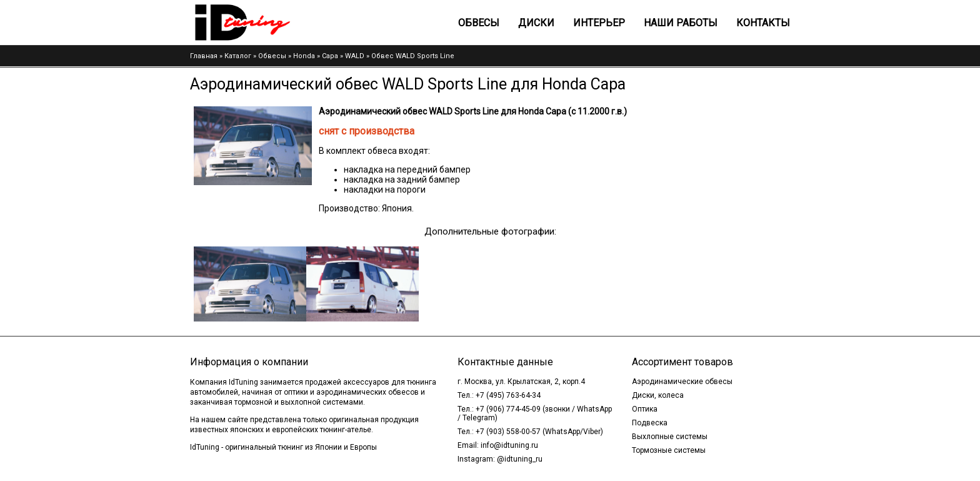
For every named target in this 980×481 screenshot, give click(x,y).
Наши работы (681, 23)
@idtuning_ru (520, 459)
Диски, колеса (658, 395)
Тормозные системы (669, 450)
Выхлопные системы (670, 437)
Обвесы (479, 23)
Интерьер (599, 23)
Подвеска (650, 423)
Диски (536, 23)
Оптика (645, 409)
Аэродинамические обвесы (682, 382)
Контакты (763, 23)
